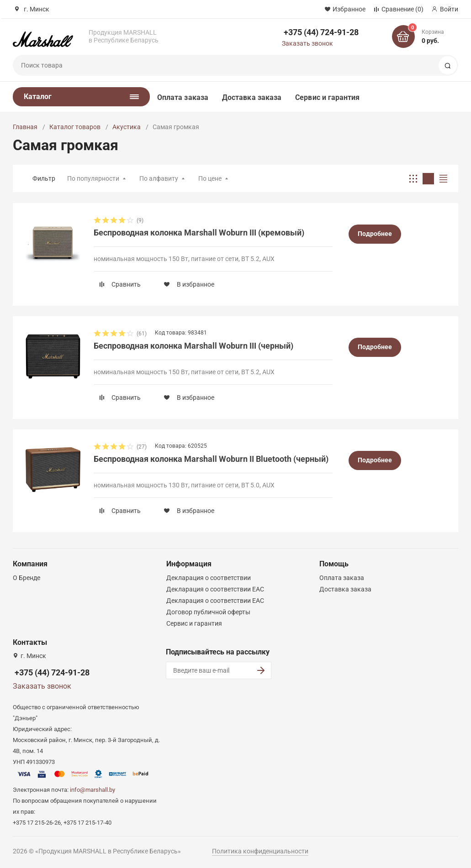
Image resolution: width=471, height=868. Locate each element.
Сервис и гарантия (327, 97)
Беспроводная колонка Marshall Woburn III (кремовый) (199, 233)
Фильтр (44, 178)
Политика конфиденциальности (260, 851)
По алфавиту (159, 178)
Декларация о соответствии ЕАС (215, 589)
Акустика (127, 127)
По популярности (93, 178)
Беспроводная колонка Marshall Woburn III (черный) (193, 346)
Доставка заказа (252, 97)
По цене (210, 178)
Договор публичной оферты (208, 612)
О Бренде (26, 578)
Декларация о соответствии (209, 578)
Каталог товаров (75, 127)
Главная (25, 127)
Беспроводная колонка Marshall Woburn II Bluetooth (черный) (211, 459)
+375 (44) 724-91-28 (321, 32)
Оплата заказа (183, 97)
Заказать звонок (307, 43)
